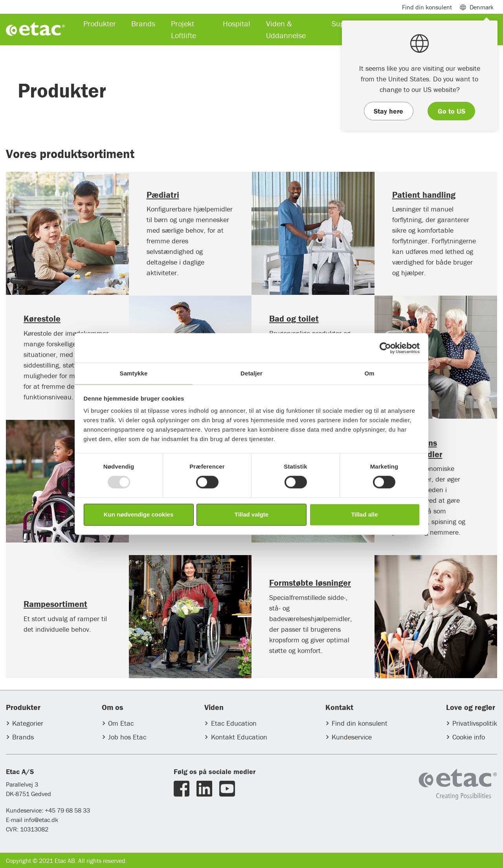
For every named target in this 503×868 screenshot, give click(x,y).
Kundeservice (352, 737)
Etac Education (234, 723)
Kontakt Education (239, 737)
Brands (23, 737)
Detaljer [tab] (251, 373)
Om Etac (121, 723)
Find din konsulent (360, 723)
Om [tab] (369, 373)
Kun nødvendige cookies (139, 514)
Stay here (388, 111)
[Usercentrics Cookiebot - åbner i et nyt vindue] (385, 348)
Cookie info (469, 737)
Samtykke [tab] (134, 373)
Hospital (237, 23)
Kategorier (28, 723)
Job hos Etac (127, 737)
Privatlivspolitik (475, 723)
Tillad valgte (251, 514)
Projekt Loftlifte (184, 29)
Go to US (452, 111)
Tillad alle (364, 514)
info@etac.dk (41, 820)
